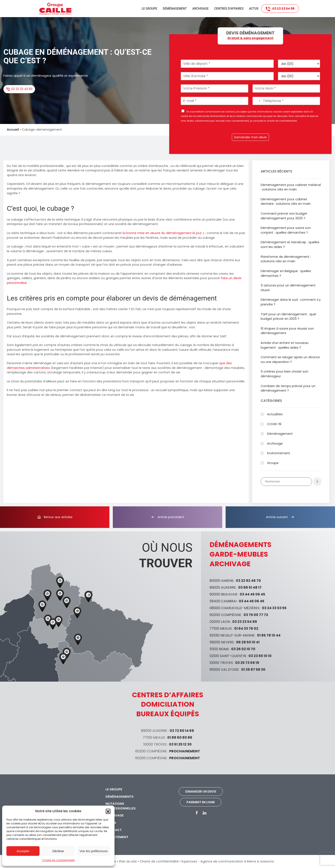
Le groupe (149, 9)
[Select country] (257, 101)
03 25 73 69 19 (247, 663)
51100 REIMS (219, 649)
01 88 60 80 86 (180, 738)
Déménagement (175, 9)
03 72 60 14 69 (182, 731)
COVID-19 (274, 424)
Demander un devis (201, 791)
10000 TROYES (221, 663)
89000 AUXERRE (223, 587)
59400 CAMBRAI (223, 601)
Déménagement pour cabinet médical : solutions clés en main (291, 187)
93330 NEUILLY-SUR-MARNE (232, 635)
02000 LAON (220, 622)
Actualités (275, 414)
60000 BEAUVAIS (223, 594)
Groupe (273, 463)
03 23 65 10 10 (260, 656)
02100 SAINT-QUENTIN (228, 656)
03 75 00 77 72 (256, 615)
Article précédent (168, 517)
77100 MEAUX (221, 629)
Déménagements (120, 797)
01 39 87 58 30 (253, 670)
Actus (254, 9)
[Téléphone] (286, 101)
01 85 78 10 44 (269, 635)
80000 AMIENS (222, 581)
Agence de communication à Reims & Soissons (237, 861)
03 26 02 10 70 (243, 649)
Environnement (279, 453)
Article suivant (280, 517)
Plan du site (128, 861)
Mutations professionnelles (121, 806)
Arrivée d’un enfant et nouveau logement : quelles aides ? (285, 345)
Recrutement (117, 837)
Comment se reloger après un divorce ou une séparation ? (290, 360)
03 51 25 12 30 (180, 744)
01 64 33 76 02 (246, 629)
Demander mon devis (250, 137)
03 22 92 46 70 (248, 581)
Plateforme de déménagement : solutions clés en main (286, 259)
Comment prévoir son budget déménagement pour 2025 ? (284, 216)
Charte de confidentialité (58, 860)
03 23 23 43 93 (19, 89)
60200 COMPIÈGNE (225, 615)
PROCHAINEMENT (185, 751)
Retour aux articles (55, 517)
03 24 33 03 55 (274, 608)
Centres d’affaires (229, 9)
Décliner (58, 851)
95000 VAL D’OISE (224, 670)
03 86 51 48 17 (250, 587)
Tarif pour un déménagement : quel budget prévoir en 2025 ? (288, 317)
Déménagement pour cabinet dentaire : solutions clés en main (286, 202)
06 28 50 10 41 (248, 642)
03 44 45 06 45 (252, 594)
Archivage (200, 9)
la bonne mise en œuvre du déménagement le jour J (163, 233)
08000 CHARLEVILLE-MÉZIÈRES (235, 608)
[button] (108, 811)
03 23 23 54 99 (280, 9)
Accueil (13, 130)
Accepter (23, 851)
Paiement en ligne (201, 802)
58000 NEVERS (222, 642)
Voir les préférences (94, 851)
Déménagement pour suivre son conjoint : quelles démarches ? (286, 230)
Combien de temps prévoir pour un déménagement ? (288, 388)
